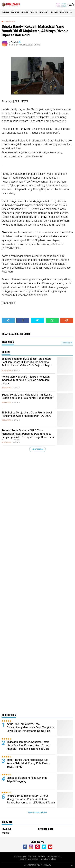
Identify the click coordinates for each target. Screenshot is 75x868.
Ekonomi (15, 12)
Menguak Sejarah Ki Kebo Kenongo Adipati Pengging (27, 780)
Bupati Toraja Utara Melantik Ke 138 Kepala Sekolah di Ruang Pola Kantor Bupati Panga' (27, 396)
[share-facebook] (23, 320)
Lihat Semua (37, 449)
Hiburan (54, 12)
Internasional (45, 829)
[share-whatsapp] (52, 320)
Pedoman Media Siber (28, 859)
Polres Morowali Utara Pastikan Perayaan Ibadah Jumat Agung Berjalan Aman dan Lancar (26, 380)
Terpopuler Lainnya (37, 812)
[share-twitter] (37, 320)
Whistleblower (20, 856)
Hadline (34, 12)
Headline (44, 12)
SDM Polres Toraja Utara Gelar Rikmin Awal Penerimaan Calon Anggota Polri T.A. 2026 (27, 414)
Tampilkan (67, 343)
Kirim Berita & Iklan (48, 859)
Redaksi (41, 856)
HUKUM (25, 12)
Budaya (6, 12)
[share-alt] (8, 320)
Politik (5, 833)
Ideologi (64, 12)
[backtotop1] (72, 865)
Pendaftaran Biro (54, 856)
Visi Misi (32, 856)
